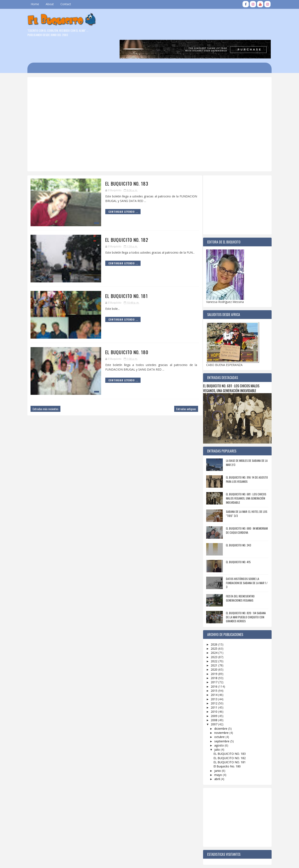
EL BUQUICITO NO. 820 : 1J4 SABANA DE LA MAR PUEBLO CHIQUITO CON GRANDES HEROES (243, 597)
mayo (216, 754)
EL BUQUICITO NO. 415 (236, 542)
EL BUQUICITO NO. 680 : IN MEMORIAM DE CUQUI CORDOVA (244, 510)
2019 (212, 653)
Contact (68, 4)
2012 (212, 683)
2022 (212, 641)
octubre (217, 717)
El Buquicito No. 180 (117, 332)
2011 (212, 687)
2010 (212, 691)
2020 (212, 649)
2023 (212, 637)
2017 (212, 662)
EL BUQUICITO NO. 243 (236, 525)
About (52, 4)
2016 (212, 666)
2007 (212, 704)
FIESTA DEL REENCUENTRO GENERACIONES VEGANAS (238, 578)
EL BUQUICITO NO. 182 (117, 220)
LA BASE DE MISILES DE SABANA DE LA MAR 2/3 (244, 442)
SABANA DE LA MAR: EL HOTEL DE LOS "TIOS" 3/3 (244, 493)
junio (215, 750)
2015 (212, 670)
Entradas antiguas (176, 389)
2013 (212, 679)
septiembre (219, 721)
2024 (212, 633)
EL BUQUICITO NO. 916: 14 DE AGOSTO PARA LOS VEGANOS (244, 459)
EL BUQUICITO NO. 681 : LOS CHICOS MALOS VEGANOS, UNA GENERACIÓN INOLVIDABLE (229, 368)
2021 (212, 645)
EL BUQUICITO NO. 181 (117, 276)
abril (215, 759)
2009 (212, 696)
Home (38, 4)
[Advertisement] (136, 74)
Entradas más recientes (48, 389)
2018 (212, 658)
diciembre (218, 708)
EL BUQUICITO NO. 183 (117, 163)
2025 (212, 628)
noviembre (219, 713)
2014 (212, 675)
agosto (217, 725)
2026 (212, 624)
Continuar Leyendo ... (113, 191)
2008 (212, 700)
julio (215, 729)
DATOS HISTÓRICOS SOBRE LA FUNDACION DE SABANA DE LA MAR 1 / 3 (244, 563)
